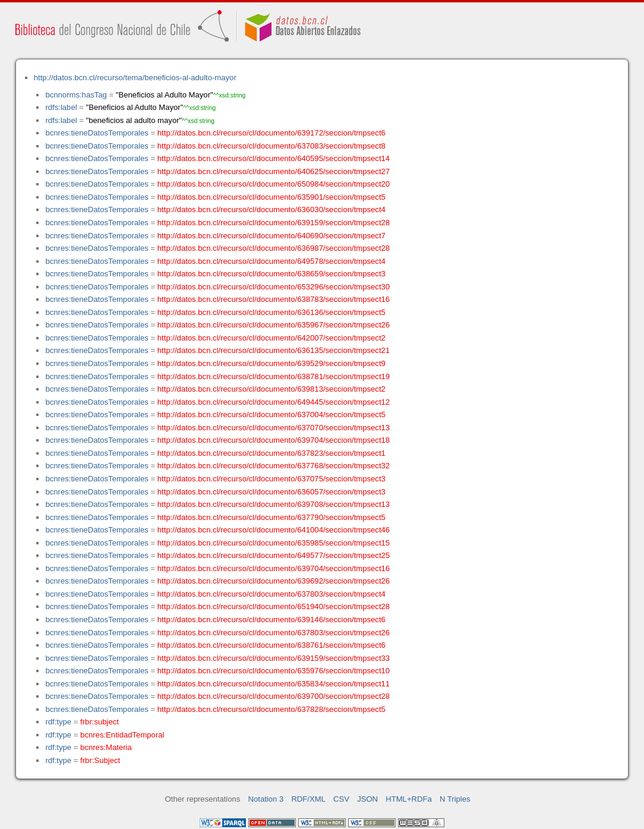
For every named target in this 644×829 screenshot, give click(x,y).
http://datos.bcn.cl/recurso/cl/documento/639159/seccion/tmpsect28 (274, 223)
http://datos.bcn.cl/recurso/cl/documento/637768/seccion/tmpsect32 (274, 466)
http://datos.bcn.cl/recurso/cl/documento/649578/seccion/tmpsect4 (272, 261)
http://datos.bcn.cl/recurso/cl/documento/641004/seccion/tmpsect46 (274, 530)
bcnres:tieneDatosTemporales (97, 133)
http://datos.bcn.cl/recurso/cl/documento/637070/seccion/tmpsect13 (274, 428)
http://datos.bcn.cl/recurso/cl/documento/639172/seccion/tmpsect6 (272, 133)
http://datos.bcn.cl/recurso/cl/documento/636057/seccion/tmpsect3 (272, 492)
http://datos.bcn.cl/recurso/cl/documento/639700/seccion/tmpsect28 (274, 696)
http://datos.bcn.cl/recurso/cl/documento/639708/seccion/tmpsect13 (274, 504)
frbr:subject (100, 722)
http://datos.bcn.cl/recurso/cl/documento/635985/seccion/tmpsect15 (274, 543)
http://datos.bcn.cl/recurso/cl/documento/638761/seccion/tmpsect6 (272, 645)
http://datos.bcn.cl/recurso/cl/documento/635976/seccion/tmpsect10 (274, 671)
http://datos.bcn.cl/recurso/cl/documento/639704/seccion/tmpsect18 (274, 440)
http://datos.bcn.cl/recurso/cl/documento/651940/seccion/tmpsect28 (274, 606)
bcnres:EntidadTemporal (122, 735)
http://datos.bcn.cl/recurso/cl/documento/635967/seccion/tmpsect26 (274, 325)
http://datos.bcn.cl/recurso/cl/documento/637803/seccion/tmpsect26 (274, 633)
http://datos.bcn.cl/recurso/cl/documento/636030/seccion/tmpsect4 (272, 209)
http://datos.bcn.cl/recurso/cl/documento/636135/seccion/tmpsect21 (274, 350)
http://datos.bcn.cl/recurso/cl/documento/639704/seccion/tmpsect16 (274, 568)
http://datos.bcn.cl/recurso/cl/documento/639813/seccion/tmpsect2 (272, 389)
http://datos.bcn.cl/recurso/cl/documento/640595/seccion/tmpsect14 (274, 158)
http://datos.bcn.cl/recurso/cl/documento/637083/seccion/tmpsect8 (272, 146)
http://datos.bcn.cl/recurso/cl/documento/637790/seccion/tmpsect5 (272, 517)
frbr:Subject (100, 760)
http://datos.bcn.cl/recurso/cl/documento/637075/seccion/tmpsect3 (272, 479)
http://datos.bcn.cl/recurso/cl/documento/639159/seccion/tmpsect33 (274, 658)
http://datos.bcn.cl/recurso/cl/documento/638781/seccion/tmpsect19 (274, 376)
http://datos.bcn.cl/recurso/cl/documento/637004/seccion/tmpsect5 (272, 414)
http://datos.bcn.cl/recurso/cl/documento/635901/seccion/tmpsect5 (272, 197)
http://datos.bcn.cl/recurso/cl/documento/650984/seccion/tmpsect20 (274, 184)
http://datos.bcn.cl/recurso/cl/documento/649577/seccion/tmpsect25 (274, 555)
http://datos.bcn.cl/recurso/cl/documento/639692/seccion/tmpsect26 (274, 581)
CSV (341, 799)
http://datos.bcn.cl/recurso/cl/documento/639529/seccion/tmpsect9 (272, 363)
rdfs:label (61, 107)
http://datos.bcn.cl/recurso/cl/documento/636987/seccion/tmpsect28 (274, 248)
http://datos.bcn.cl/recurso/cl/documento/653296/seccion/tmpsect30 (274, 287)
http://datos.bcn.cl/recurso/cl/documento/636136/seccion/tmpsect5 (272, 312)
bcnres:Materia (106, 747)
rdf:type (58, 722)
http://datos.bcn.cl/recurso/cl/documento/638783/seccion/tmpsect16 (274, 299)
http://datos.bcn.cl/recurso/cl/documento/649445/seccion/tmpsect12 (274, 402)
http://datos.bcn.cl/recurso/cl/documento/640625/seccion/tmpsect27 (274, 171)
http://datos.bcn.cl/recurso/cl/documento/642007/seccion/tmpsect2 (272, 338)
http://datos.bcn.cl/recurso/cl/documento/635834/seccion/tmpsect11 (274, 684)
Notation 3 (266, 799)
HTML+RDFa (409, 799)
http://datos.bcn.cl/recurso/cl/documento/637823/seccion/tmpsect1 (272, 453)
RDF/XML (308, 799)
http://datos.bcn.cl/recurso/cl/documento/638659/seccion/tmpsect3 (272, 274)
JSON (367, 799)
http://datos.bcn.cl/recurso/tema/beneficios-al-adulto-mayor (135, 78)
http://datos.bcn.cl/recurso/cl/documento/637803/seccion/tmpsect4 (272, 594)
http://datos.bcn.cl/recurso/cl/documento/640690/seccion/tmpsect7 (272, 236)
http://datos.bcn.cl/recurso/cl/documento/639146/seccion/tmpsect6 (272, 620)
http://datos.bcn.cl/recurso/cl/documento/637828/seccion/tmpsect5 (272, 709)
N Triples (455, 799)
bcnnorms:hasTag (76, 95)
